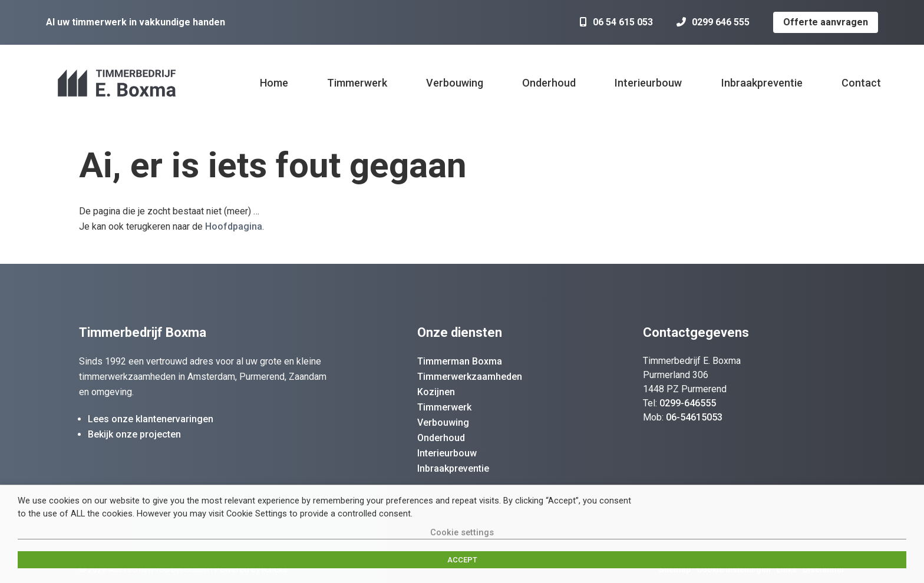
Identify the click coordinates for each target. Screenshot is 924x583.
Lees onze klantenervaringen (151, 419)
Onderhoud (549, 83)
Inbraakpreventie (762, 83)
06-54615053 (694, 417)
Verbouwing (455, 83)
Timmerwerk (357, 83)
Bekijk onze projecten (134, 434)
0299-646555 (688, 403)
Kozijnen (436, 392)
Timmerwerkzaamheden (470, 377)
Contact (861, 83)
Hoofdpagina (234, 226)
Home (274, 83)
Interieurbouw (648, 83)
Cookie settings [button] (462, 532)
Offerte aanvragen (826, 22)
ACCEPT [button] (462, 560)
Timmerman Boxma (460, 361)
